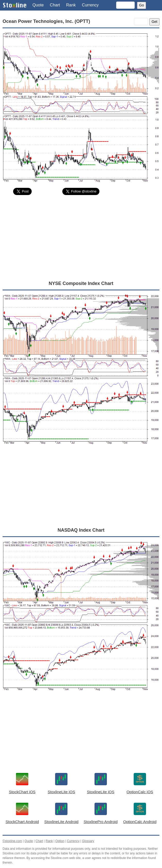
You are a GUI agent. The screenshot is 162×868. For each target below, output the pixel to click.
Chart (55, 5)
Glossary (88, 841)
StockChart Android (22, 822)
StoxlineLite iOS (61, 792)
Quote (38, 5)
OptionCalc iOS (140, 792)
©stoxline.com (12, 841)
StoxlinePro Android (101, 822)
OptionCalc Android (140, 822)
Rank (71, 5)
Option (60, 841)
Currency (90, 5)
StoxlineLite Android (61, 822)
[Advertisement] (81, 237)
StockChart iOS (22, 792)
